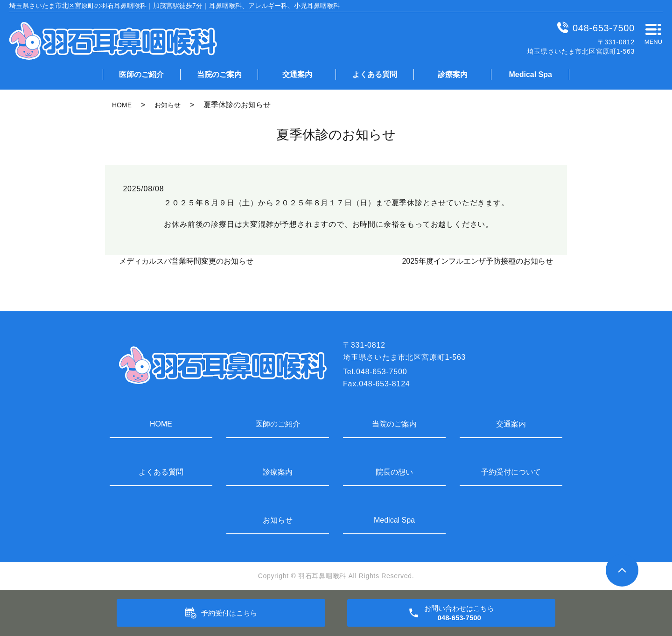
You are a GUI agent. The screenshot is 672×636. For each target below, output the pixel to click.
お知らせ (168, 105)
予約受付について (511, 472)
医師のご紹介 (141, 74)
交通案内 (297, 74)
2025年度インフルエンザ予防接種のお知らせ (477, 261)
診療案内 (453, 74)
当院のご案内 (219, 74)
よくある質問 (375, 74)
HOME (122, 105)
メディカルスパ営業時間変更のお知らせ (186, 261)
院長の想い (394, 472)
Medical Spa (530, 74)
